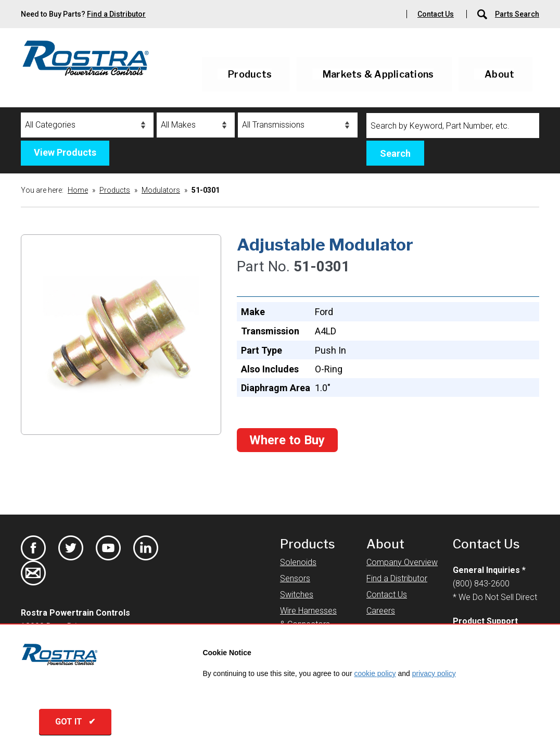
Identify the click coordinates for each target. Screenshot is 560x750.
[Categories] (87, 125)
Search (395, 153)
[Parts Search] (483, 14)
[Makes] (196, 125)
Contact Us (436, 14)
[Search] (453, 126)
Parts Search (517, 14)
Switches (297, 595)
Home (78, 190)
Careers (381, 611)
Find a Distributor (116, 14)
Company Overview (402, 562)
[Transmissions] (298, 125)
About (499, 74)
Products (250, 74)
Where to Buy (287, 440)
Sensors (295, 578)
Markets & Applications (378, 74)
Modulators (161, 190)
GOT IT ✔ (80, 724)
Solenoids (298, 562)
